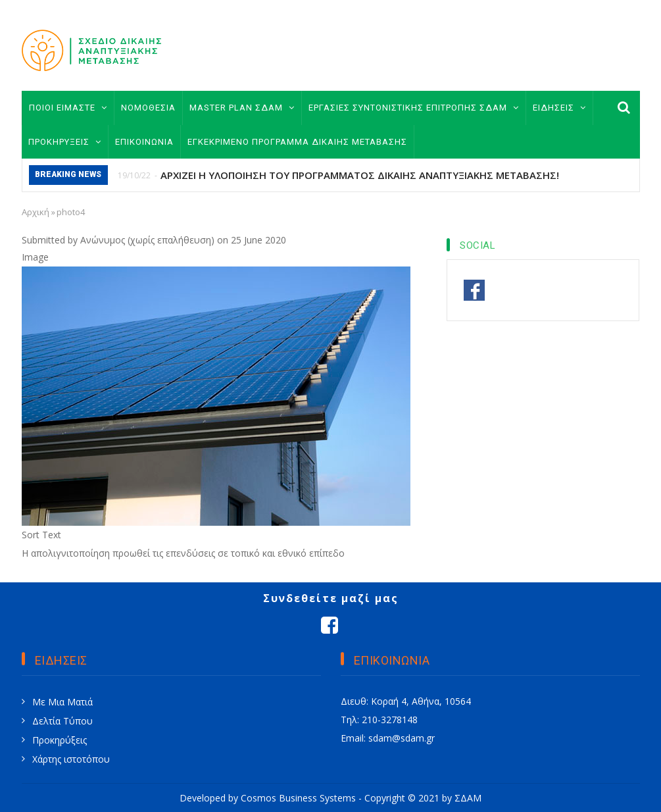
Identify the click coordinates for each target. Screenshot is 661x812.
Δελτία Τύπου (62, 721)
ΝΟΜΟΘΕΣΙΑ (148, 108)
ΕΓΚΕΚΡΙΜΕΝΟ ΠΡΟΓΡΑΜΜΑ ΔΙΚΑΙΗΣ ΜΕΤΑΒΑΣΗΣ (297, 142)
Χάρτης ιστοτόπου (71, 759)
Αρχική (36, 212)
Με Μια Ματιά (62, 702)
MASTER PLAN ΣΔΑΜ (242, 108)
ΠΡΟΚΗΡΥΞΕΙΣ (65, 142)
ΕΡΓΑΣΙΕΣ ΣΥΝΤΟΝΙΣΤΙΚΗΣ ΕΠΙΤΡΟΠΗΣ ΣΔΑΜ (414, 108)
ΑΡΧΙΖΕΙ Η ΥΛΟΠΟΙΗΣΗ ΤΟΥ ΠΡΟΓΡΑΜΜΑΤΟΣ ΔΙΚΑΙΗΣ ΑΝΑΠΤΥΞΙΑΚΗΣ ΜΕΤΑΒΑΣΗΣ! (360, 175)
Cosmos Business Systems (298, 798)
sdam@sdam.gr (402, 738)
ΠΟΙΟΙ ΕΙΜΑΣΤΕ (68, 108)
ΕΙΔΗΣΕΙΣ (559, 108)
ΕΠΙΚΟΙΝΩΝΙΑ (144, 142)
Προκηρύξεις (60, 740)
